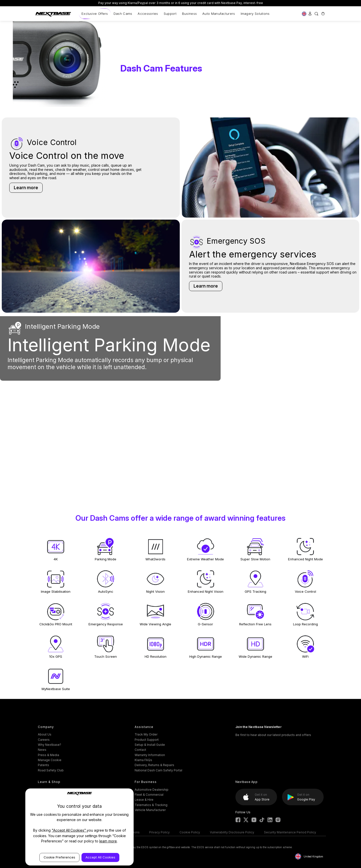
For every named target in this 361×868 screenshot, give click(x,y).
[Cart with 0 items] (323, 14)
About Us (45, 734)
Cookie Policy (190, 832)
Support (170, 14)
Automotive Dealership (152, 790)
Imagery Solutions (255, 14)
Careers (44, 740)
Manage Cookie (50, 760)
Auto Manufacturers (219, 14)
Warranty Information (150, 755)
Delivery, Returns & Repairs (154, 765)
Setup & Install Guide (150, 745)
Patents (43, 765)
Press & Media (49, 755)
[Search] (317, 14)
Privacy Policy (159, 832)
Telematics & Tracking (151, 805)
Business (189, 14)
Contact (140, 750)
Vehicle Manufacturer (150, 810)
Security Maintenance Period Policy (290, 832)
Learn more (26, 188)
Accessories (148, 14)
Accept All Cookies (100, 857)
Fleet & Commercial (149, 795)
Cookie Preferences (59, 857)
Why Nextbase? (50, 745)
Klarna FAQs (143, 760)
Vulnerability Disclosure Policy (232, 832)
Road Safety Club (51, 770)
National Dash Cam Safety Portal (158, 770)
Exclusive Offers (95, 14)
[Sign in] (310, 14)
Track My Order (146, 734)
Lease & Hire (144, 800)
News (42, 750)
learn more (108, 841)
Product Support (147, 740)
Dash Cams (123, 14)
